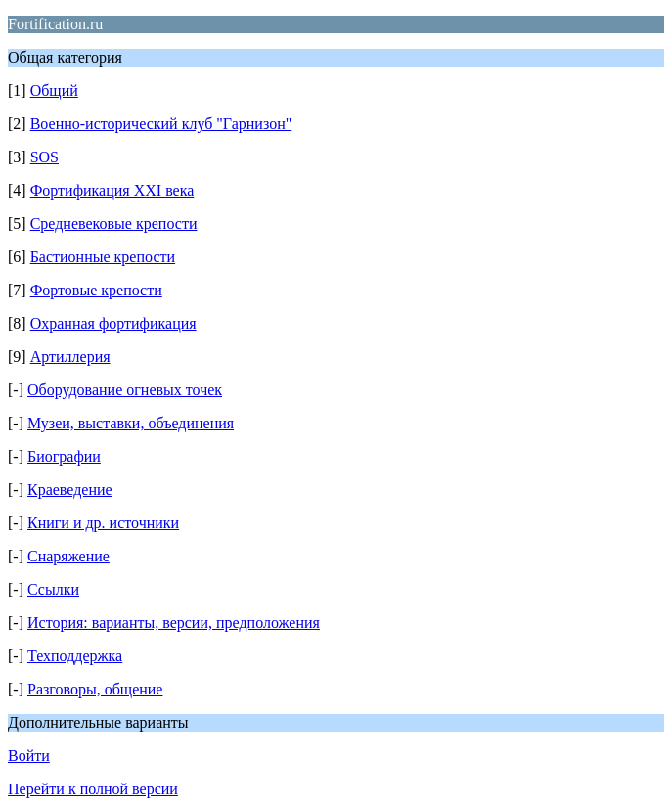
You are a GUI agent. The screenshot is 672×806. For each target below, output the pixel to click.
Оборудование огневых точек (125, 390)
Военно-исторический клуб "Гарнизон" (161, 124)
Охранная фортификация (113, 323)
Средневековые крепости (114, 224)
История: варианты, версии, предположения (174, 623)
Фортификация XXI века (112, 190)
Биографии (64, 456)
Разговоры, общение (95, 689)
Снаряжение (68, 556)
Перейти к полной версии (93, 789)
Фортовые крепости (96, 290)
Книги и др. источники (103, 523)
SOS (45, 157)
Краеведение (70, 490)
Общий (54, 90)
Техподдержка (75, 656)
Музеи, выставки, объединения (131, 423)
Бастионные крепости (103, 257)
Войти (29, 756)
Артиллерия (70, 357)
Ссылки (53, 589)
